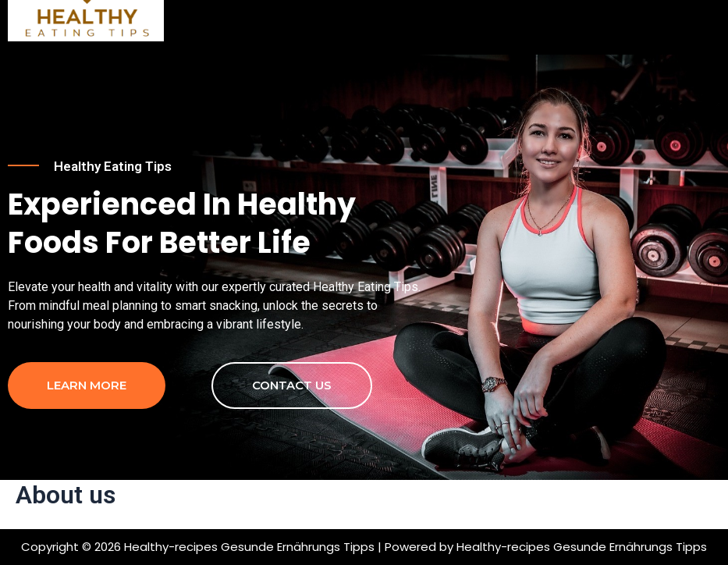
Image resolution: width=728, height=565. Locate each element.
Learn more (87, 385)
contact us (292, 385)
